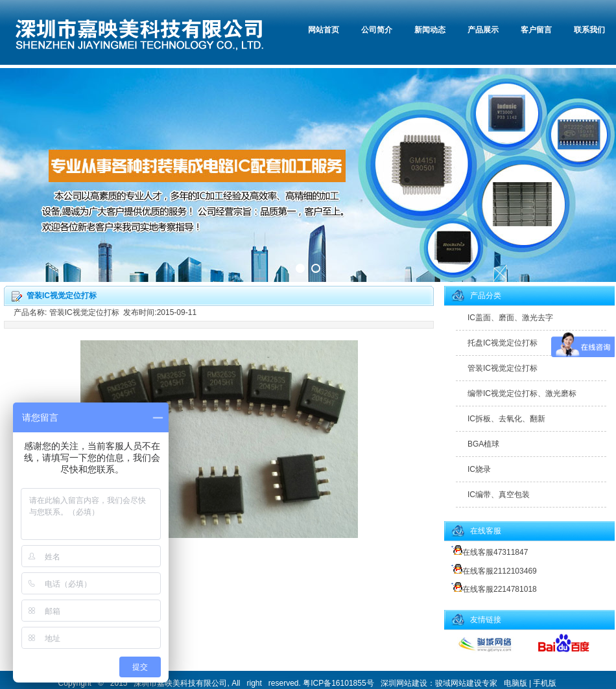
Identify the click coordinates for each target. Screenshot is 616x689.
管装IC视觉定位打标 (503, 368)
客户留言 (536, 30)
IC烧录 (479, 469)
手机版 (545, 683)
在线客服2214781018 (492, 589)
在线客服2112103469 (492, 571)
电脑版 (515, 683)
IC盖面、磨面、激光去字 (510, 318)
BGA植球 (483, 444)
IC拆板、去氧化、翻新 (506, 419)
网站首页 (324, 30)
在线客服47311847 (488, 552)
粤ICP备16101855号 (338, 683)
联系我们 (589, 30)
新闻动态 (430, 30)
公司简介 (377, 30)
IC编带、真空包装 (499, 495)
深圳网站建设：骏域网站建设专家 (439, 683)
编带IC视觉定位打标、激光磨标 (522, 393)
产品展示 (483, 30)
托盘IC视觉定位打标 (503, 343)
